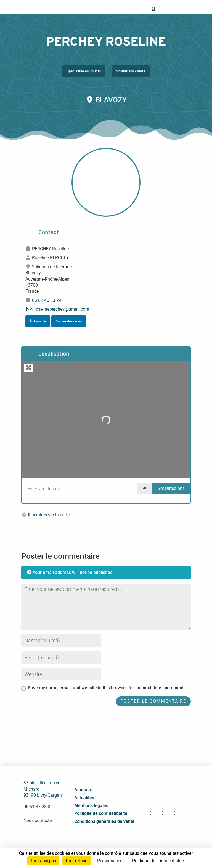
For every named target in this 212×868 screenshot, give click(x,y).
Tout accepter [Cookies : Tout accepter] (43, 861)
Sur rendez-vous (69, 321)
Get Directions (171, 488)
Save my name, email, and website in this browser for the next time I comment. (106, 688)
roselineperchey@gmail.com (62, 309)
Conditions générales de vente (104, 821)
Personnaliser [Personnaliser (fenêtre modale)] (110, 861)
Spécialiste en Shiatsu (84, 71)
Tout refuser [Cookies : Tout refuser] (77, 861)
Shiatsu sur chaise (131, 71)
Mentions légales (91, 806)
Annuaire (83, 790)
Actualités (84, 798)
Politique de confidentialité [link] (158, 861)
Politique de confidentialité (101, 813)
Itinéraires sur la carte (49, 515)
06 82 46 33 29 (47, 300)
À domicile (38, 321)
